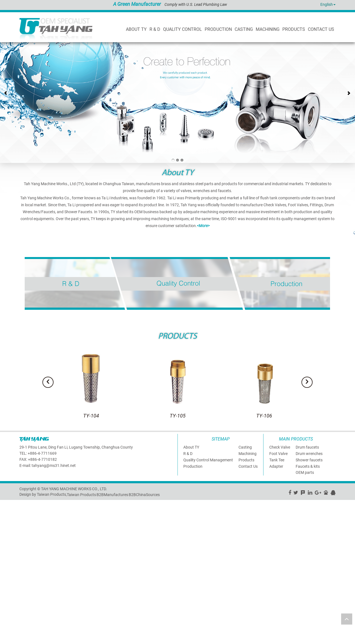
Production (193, 466)
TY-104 (91, 416)
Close (5, 502)
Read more (11, 552)
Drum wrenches (309, 454)
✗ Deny (6, 519)
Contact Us (248, 466)
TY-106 (264, 416)
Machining (268, 29)
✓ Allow (7, 514)
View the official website (43, 552)
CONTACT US (321, 29)
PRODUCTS (177, 337)
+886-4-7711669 (42, 453)
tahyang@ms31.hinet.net (54, 465)
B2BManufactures (112, 494)
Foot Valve (278, 454)
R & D (155, 29)
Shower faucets (309, 460)
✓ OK (139, 641)
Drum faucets (307, 447)
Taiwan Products (81, 494)
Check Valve (280, 447)
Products (246, 460)
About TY (136, 29)
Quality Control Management (208, 460)
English (327, 4)
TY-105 (178, 416)
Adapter (276, 466)
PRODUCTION (218, 29)
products (294, 29)
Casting (244, 29)
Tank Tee (277, 460)
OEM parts (305, 472)
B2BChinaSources (144, 494)
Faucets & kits (308, 466)
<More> (203, 226)
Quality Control (182, 29)
